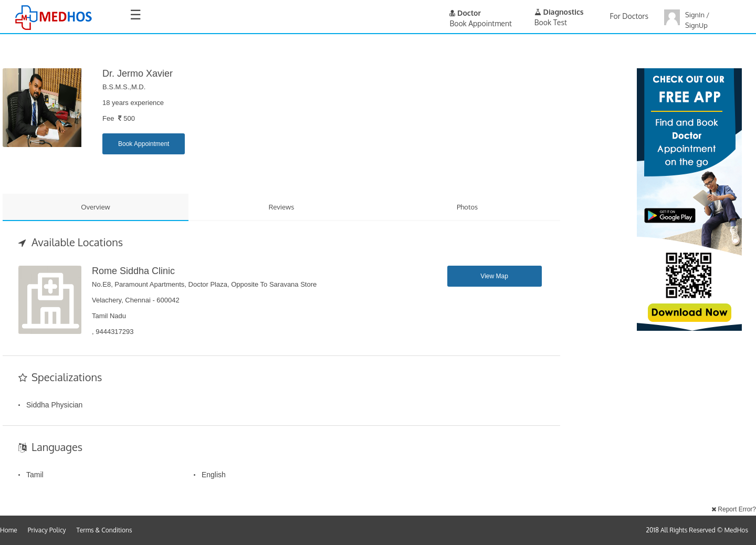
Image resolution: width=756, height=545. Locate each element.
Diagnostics (559, 12)
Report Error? (734, 509)
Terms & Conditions (104, 530)
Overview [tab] (96, 207)
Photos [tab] (467, 207)
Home (9, 530)
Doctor (465, 13)
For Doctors (629, 16)
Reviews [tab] (282, 207)
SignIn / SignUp (697, 20)
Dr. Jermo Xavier (138, 74)
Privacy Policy (47, 530)
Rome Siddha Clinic (133, 271)
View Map (494, 276)
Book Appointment (144, 144)
